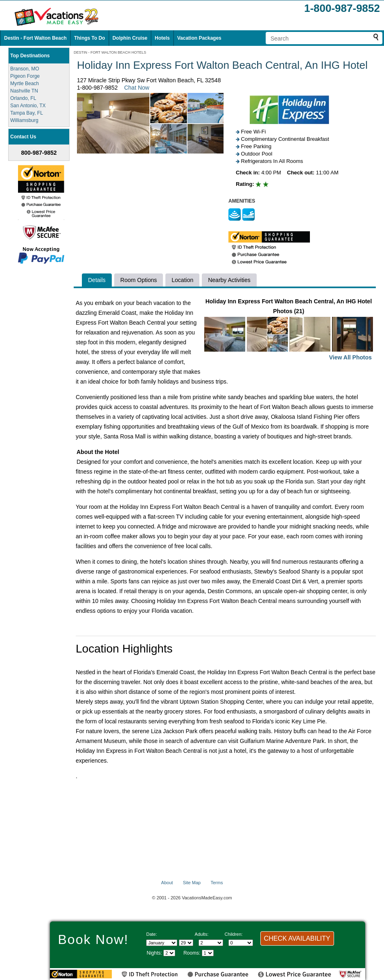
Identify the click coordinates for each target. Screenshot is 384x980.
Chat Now (137, 88)
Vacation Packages (199, 38)
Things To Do (90, 38)
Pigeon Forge (25, 76)
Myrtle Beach (25, 84)
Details (97, 280)
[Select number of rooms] (208, 953)
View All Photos (350, 357)
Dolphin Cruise (130, 38)
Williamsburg (24, 120)
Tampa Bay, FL (27, 113)
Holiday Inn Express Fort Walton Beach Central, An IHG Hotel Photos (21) (289, 330)
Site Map (192, 883)
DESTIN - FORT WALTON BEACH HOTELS (110, 52)
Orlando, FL (23, 98)
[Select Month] (162, 943)
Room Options (139, 280)
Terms (217, 883)
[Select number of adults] (211, 943)
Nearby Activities (229, 280)
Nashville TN (24, 91)
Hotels (162, 38)
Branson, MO (25, 69)
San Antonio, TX (28, 106)
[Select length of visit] (169, 953)
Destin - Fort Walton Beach (35, 38)
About (167, 883)
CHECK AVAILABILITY (297, 938)
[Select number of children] (241, 943)
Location (182, 280)
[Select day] (186, 943)
